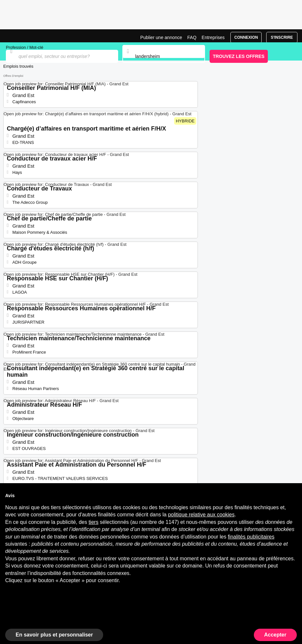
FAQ (192, 37)
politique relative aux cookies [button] (201, 515)
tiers (93, 522)
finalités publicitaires (251, 537)
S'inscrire (282, 37)
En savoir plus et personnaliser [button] (54, 635)
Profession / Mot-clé (25, 47)
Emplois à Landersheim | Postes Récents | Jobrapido (21, 36)
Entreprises (213, 37)
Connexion (246, 37)
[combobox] (164, 56)
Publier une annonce (161, 37)
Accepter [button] (275, 635)
